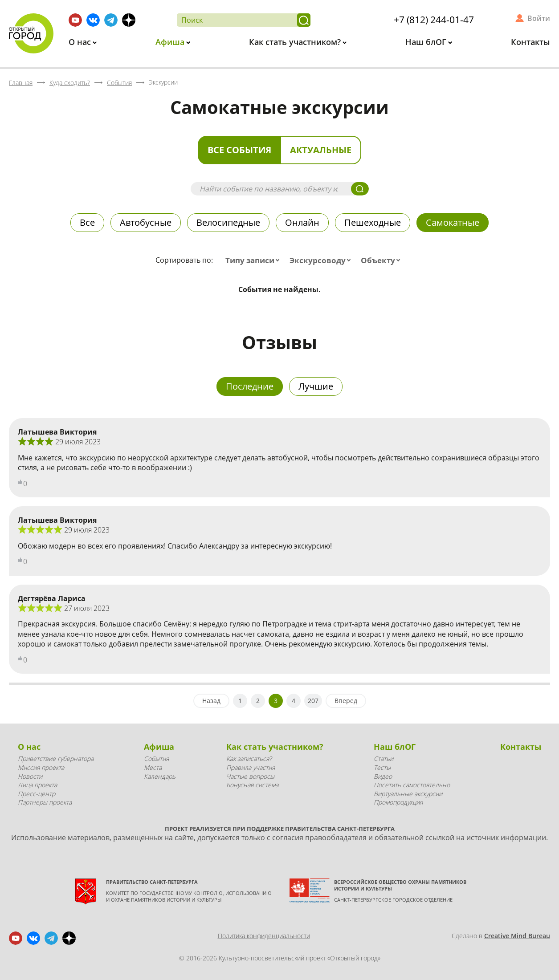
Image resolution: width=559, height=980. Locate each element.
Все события (239, 150)
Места (153, 767)
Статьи (384, 758)
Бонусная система (252, 785)
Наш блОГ (427, 42)
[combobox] (254, 260)
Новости (30, 776)
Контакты (530, 42)
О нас (81, 42)
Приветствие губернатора (56, 758)
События (156, 758)
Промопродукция (398, 802)
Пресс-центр (37, 794)
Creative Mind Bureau (517, 936)
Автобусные (146, 222)
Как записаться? (249, 758)
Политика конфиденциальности (264, 936)
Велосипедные (228, 222)
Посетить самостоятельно (412, 785)
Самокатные (453, 222)
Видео (383, 776)
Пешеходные (373, 222)
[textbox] (254, 260)
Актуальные (321, 150)
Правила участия (251, 767)
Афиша (171, 42)
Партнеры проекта (45, 802)
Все (87, 222)
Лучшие (316, 386)
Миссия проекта (41, 767)
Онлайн (302, 222)
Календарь (160, 776)
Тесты (382, 767)
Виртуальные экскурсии (408, 794)
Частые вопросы (250, 776)
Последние (250, 386)
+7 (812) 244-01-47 (434, 20)
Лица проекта (37, 785)
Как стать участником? (296, 42)
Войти (539, 18)
